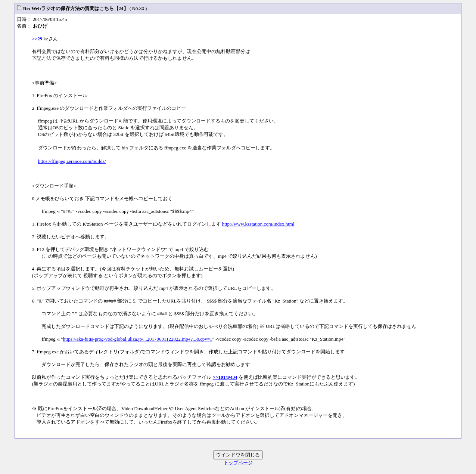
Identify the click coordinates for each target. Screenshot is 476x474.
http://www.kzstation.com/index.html (258, 224)
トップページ (238, 463)
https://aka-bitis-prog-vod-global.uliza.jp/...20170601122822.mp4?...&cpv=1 (138, 339)
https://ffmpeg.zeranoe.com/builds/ (72, 161)
